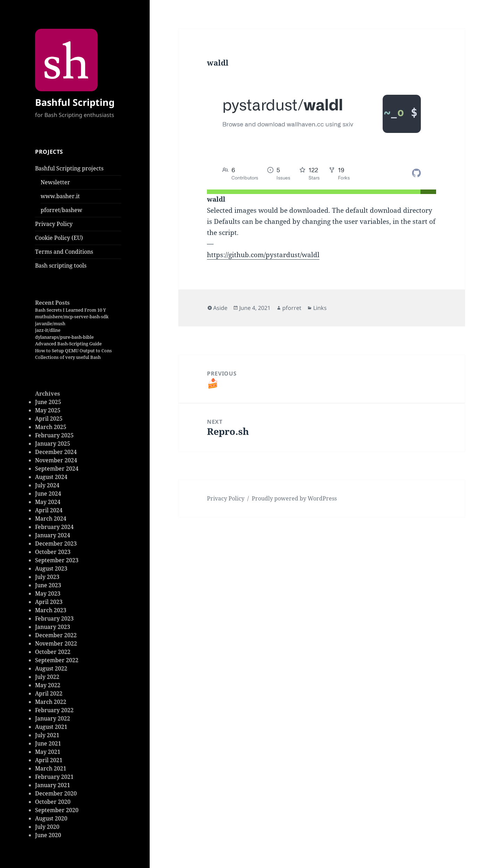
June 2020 (48, 835)
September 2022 (57, 660)
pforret (292, 308)
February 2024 (54, 527)
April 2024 (49, 510)
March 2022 (51, 702)
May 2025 (48, 410)
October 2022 (53, 652)
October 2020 (53, 802)
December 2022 (56, 635)
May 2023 (48, 593)
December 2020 (56, 793)
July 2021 (47, 735)
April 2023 (49, 602)
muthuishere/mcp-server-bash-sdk (72, 317)
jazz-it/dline (48, 330)
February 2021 (54, 777)
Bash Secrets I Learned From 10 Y (70, 310)
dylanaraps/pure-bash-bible (64, 337)
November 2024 (56, 460)
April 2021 (49, 760)
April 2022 (49, 693)
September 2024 (57, 469)
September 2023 (57, 560)
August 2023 (51, 568)
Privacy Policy (54, 224)
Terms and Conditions (64, 252)
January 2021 (53, 785)
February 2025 (54, 435)
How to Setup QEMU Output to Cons (73, 351)
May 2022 (48, 685)
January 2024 (53, 535)
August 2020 (51, 818)
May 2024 (48, 502)
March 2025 (51, 427)
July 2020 (47, 827)
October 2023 (53, 552)
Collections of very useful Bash (68, 357)
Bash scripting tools (61, 266)
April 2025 (49, 419)
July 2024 (47, 485)
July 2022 (47, 677)
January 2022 (53, 718)
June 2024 (48, 494)
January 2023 (53, 627)
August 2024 (51, 477)
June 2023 (48, 585)
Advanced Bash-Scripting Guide (68, 344)
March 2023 (51, 610)
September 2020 (57, 810)
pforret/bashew (61, 210)
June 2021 (48, 743)
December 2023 (56, 543)
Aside (220, 308)
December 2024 (56, 452)
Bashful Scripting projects (69, 168)
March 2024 (51, 519)
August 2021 (51, 727)
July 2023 (47, 577)
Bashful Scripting (75, 102)
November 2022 (56, 643)
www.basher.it (60, 196)
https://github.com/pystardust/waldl (263, 255)
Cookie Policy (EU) (59, 238)
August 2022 (51, 668)
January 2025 (53, 444)
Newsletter (55, 182)
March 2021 (51, 768)
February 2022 (54, 710)
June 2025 (48, 402)
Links (320, 308)
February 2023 (54, 618)
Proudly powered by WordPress (294, 498)
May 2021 (48, 752)
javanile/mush (50, 323)
